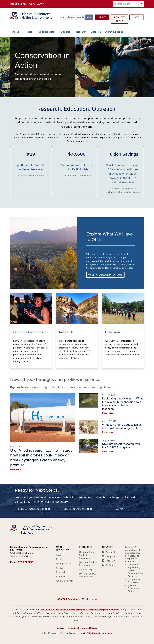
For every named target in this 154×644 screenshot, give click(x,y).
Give (137, 17)
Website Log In (89, 599)
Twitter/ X (110, 561)
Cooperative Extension (134, 581)
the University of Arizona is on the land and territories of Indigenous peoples (80, 610)
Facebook (110, 552)
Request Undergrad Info (34, 509)
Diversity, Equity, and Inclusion (87, 575)
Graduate (65, 32)
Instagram (110, 557)
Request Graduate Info (77, 509)
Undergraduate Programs (105, 275)
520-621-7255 (26, 562)
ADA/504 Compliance (69, 599)
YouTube (110, 565)
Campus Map (86, 569)
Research (81, 32)
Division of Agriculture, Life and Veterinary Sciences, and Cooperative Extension (133, 554)
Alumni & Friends (114, 32)
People (28, 32)
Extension (96, 32)
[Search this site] (126, 4)
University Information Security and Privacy (77, 628)
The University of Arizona (100, 633)
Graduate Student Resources (88, 564)
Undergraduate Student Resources (87, 555)
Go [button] (90, 17)
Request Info (119, 19)
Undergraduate (46, 32)
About (16, 32)
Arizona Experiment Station (134, 588)
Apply (102, 17)
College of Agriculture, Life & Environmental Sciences (135, 570)
